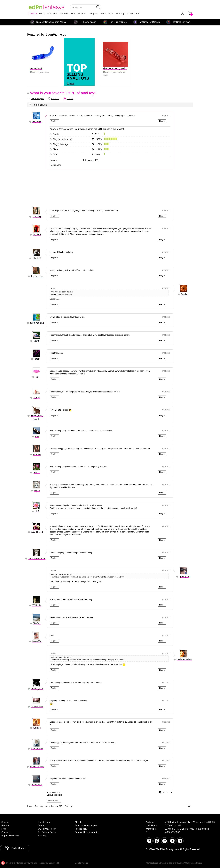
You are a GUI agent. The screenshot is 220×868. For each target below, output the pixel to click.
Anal (111, 14)
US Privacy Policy (47, 829)
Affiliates (79, 822)
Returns (5, 825)
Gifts (42, 14)
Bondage (120, 14)
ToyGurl (37, 234)
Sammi (37, 398)
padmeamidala (184, 659)
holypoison (37, 785)
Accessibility (81, 829)
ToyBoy (37, 623)
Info (138, 14)
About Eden (44, 822)
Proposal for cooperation (87, 832)
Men (73, 14)
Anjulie (184, 294)
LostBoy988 (37, 689)
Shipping (6, 822)
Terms (41, 825)
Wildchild (37, 605)
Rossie (37, 473)
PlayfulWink (37, 749)
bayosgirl (37, 122)
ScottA (37, 341)
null (37, 437)
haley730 (37, 641)
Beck (37, 359)
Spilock (37, 728)
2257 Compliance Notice (191, 863)
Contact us (7, 832)
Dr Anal (37, 455)
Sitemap (42, 836)
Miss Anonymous (37, 559)
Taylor (37, 491)
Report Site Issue (10, 836)
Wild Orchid (37, 532)
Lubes (131, 14)
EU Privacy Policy (47, 832)
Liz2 (37, 511)
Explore (71, 83)
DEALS (33, 14)
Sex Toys (52, 14)
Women (82, 14)
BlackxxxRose (37, 767)
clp (37, 377)
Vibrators (64, 14)
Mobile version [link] (82, 863)
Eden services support (86, 825)
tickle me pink (37, 323)
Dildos (103, 14)
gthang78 (184, 577)
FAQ (4, 829)
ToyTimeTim (37, 276)
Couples (93, 14)
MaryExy (37, 216)
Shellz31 (37, 258)
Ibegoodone (37, 707)
